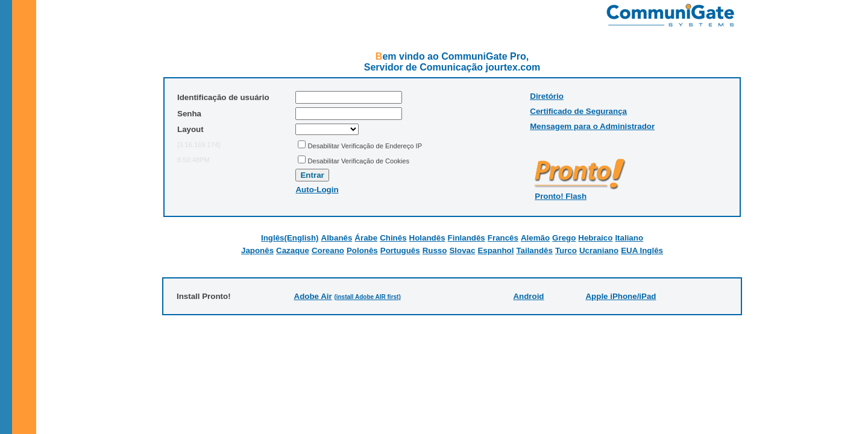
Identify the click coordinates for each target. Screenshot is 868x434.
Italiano (629, 238)
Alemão (535, 238)
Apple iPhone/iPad (621, 296)
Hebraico (595, 238)
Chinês (393, 238)
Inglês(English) (290, 238)
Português (400, 250)
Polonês (362, 250)
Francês (503, 238)
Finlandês (467, 238)
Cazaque (293, 250)
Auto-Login (317, 190)
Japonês (257, 250)
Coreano (328, 250)
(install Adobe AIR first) (367, 297)
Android (528, 296)
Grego (564, 238)
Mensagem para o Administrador (592, 126)
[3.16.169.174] (199, 145)
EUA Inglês (642, 250)
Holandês (427, 238)
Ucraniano (599, 250)
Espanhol (495, 250)
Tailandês (534, 250)
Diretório (547, 96)
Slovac (462, 250)
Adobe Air (313, 296)
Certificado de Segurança (578, 111)
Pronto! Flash (561, 196)
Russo (435, 250)
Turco (566, 250)
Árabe (366, 238)
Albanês (337, 238)
